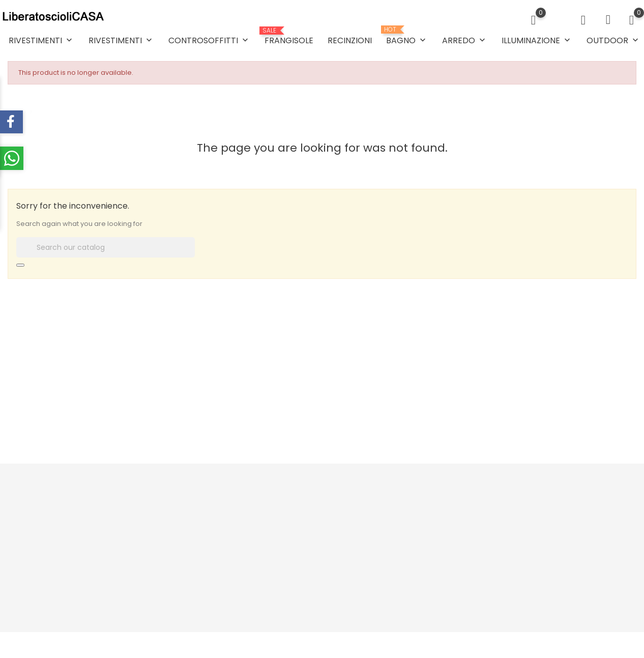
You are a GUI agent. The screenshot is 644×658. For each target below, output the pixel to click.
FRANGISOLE (289, 37)
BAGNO (407, 36)
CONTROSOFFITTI (209, 40)
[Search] (106, 247)
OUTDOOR (613, 40)
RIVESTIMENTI (41, 40)
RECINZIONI (350, 40)
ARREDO (465, 40)
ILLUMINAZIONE (537, 40)
